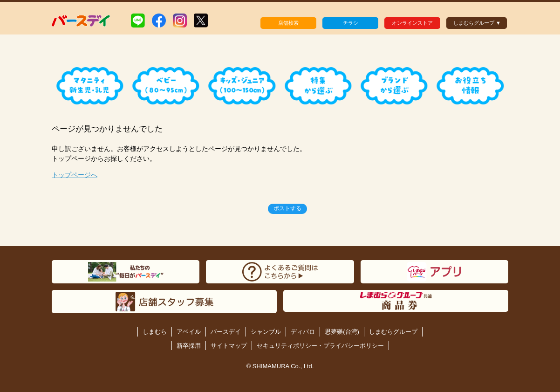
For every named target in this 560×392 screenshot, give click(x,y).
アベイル (189, 332)
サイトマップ (229, 346)
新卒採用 (189, 346)
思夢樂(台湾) (342, 332)
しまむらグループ (393, 332)
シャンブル (266, 332)
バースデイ (226, 332)
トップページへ (75, 175)
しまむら (155, 332)
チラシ (351, 23)
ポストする (287, 208)
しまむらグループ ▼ (477, 23)
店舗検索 (288, 23)
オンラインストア (412, 23)
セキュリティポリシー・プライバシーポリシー (320, 346)
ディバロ (303, 332)
